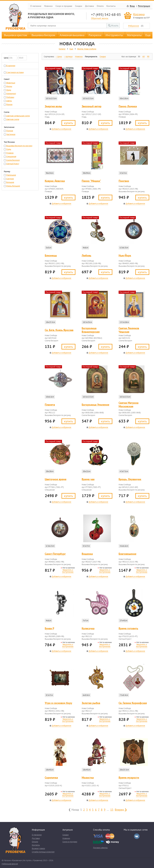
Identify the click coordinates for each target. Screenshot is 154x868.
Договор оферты (100, 848)
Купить (68, 123)
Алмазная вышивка (72, 35)
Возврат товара (38, 848)
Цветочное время (56, 479)
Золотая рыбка (91, 703)
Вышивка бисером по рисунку (19, 146)
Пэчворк (10, 153)
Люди (9, 90)
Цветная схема (13, 119)
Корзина (139, 14)
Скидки (79, 6)
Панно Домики (128, 106)
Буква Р (49, 628)
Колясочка (88, 628)
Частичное (11, 134)
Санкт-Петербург (55, 554)
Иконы (9, 86)
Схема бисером (13, 160)
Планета (50, 405)
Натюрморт (11, 94)
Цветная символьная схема (18, 116)
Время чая (88, 479)
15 (112, 810)
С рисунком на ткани (15, 72)
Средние (10, 179)
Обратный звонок (100, 18)
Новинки (48, 6)
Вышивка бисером (43, 35)
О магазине (36, 6)
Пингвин (124, 181)
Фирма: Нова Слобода (87, 49)
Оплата (100, 6)
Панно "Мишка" (91, 181)
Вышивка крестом (15, 35)
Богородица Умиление (95, 405)
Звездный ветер (92, 106)
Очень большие (13, 186)
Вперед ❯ (121, 810)
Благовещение (127, 554)
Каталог (62, 49)
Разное (9, 104)
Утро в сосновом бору (58, 703)
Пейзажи (10, 97)
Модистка (88, 778)
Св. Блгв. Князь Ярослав (59, 330)
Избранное (134, 26)
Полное (10, 131)
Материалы (134, 35)
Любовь (86, 255)
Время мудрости (129, 778)
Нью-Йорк (125, 255)
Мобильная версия (10, 864)
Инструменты (114, 35)
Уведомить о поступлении (68, 571)
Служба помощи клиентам (43, 852)
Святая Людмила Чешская (129, 330)
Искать (115, 25)
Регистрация (144, 6)
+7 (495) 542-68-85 (106, 15)
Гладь (9, 149)
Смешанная (11, 156)
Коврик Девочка (55, 181)
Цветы (9, 101)
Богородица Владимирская (91, 330)
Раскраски (95, 35)
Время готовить (128, 628)
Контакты (111, 6)
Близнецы (51, 255)
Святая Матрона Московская (129, 405)
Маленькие (11, 175)
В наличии (11, 66)
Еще (148, 35)
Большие (10, 182)
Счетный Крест (13, 164)
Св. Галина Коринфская (133, 703)
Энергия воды (53, 106)
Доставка (89, 6)
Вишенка (87, 554)
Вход (132, 6)
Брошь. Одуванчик (130, 479)
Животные (11, 83)
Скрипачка (51, 778)
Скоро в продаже (64, 6)
